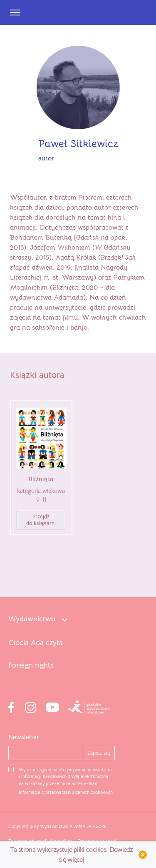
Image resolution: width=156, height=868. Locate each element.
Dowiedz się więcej (97, 841)
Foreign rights (31, 665)
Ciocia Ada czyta (36, 643)
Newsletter (24, 737)
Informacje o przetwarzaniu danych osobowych (66, 792)
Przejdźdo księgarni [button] (41, 520)
